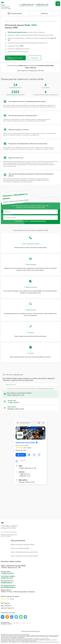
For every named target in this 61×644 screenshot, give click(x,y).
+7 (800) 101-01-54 (27, 4)
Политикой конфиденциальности (46, 389)
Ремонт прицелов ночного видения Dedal (25, 556)
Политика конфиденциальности (30, 631)
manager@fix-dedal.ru (8, 587)
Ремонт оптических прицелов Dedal (23, 544)
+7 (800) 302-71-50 (42, 4)
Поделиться (3, 617)
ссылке (9, 536)
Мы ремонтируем (15, 13)
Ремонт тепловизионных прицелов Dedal (24, 552)
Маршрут (21, 455)
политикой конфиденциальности (38, 221)
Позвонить (44, 13)
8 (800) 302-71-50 (7, 578)
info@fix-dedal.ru (7, 582)
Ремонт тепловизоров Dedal (20, 548)
